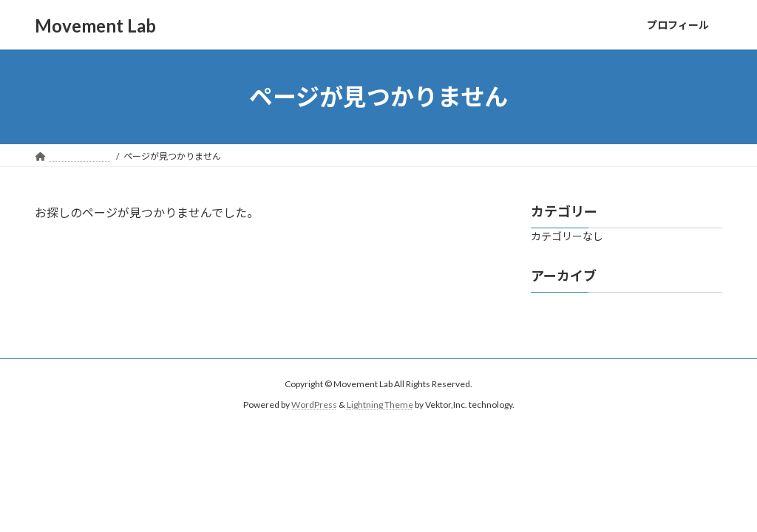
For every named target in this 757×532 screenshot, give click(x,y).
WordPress (314, 405)
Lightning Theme (380, 405)
